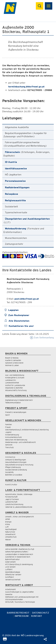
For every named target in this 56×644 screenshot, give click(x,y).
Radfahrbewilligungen (17, 187)
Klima (7, 524)
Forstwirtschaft (11, 497)
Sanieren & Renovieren (14, 363)
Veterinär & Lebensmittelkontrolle (19, 507)
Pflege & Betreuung (13, 467)
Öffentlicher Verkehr (13, 575)
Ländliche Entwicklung (14, 504)
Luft (7, 527)
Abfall (8, 519)
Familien (9, 424)
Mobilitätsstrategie (13, 572)
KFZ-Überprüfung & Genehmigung (19, 564)
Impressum (22, 616)
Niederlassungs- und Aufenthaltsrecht (20, 442)
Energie (8, 522)
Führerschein (12, 152)
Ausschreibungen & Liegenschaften (19, 592)
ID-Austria (11, 162)
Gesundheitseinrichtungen (16, 462)
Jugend (8, 432)
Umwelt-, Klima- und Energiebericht (19, 517)
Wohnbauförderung (15, 229)
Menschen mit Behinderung (16, 440)
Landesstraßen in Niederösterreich (19, 554)
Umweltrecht (10, 534)
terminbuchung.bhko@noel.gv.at (26, 87)
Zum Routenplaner (19, 315)
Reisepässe (11, 194)
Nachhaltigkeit (11, 529)
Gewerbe (9, 594)
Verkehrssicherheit (13, 580)
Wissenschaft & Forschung (16, 390)
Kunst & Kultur (11, 485)
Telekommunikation (13, 403)
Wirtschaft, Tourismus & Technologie (20, 602)
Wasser (8, 540)
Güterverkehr (11, 562)
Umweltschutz (11, 537)
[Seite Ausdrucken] (5, 640)
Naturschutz (10, 532)
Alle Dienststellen (19, 321)
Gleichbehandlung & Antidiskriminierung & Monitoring (27, 430)
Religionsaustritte (15, 200)
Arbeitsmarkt (10, 589)
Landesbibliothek (12, 383)
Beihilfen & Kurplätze (14, 475)
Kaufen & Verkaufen (13, 360)
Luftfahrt (9, 569)
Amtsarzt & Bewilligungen (16, 460)
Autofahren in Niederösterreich (18, 557)
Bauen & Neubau (12, 358)
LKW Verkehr (10, 567)
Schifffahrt (9, 577)
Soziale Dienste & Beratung (16, 470)
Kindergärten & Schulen (15, 378)
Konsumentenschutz (14, 437)
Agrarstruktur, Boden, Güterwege (19, 494)
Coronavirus (10, 457)
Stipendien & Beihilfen (14, 388)
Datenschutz (41, 613)
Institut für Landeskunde (15, 385)
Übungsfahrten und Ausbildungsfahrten (27, 219)
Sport (7, 415)
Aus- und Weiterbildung (15, 375)
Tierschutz (9, 447)
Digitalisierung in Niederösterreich (19, 400)
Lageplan (13, 310)
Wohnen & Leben (12, 365)
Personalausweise (15, 181)
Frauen (8, 427)
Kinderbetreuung (12, 435)
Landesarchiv (11, 380)
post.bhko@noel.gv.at (27, 299)
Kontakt (37, 616)
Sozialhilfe (9, 472)
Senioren (9, 445)
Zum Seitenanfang (42, 338)
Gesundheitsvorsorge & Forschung (19, 465)
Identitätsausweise (16, 169)
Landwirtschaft (11, 502)
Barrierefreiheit (18, 613)
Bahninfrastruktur (12, 559)
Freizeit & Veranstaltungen (16, 412)
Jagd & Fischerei (12, 499)
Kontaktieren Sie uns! (21, 326)
